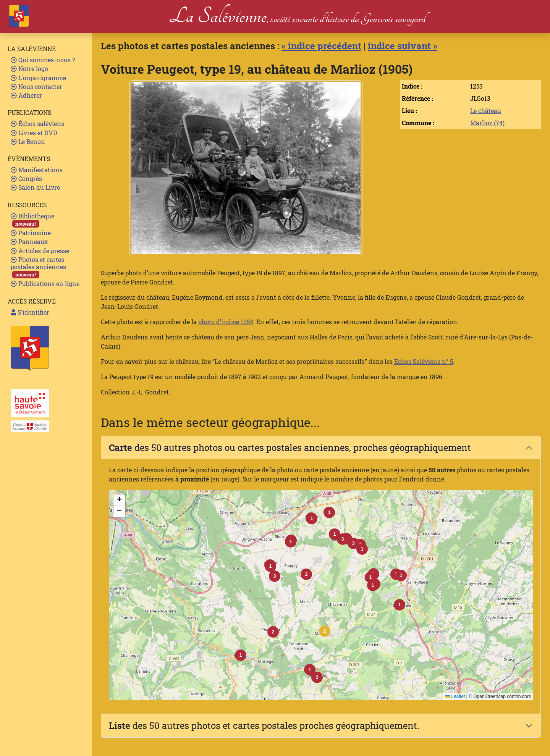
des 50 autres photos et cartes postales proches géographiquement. (264, 725)
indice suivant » (403, 46)
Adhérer (26, 95)
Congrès (26, 178)
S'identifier (30, 312)
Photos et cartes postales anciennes (38, 267)
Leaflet (455, 696)
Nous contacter (36, 86)
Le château (486, 111)
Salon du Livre (35, 187)
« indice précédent (321, 46)
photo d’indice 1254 (226, 322)
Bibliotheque (32, 220)
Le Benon (28, 141)
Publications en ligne (45, 283)
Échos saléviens (37, 124)
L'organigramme (38, 78)
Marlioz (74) (487, 123)
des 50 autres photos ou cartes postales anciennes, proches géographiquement (290, 447)
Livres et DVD (34, 133)
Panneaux (29, 241)
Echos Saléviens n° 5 (424, 361)
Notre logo (29, 69)
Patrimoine (31, 233)
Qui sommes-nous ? (43, 60)
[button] (325, 631)
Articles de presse (40, 251)
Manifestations (37, 170)
